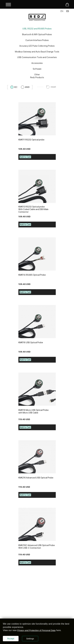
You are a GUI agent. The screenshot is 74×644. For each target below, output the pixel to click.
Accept (11, 639)
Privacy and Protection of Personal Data (36, 630)
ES (68, 11)
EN (62, 11)
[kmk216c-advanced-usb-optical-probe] (37, 524)
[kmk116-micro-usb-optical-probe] (37, 389)
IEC (16, 87)
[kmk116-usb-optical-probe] (37, 322)
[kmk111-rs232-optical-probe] (37, 119)
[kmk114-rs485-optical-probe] (37, 254)
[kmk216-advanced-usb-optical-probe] (37, 457)
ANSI (27, 87)
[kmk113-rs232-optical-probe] (37, 186)
